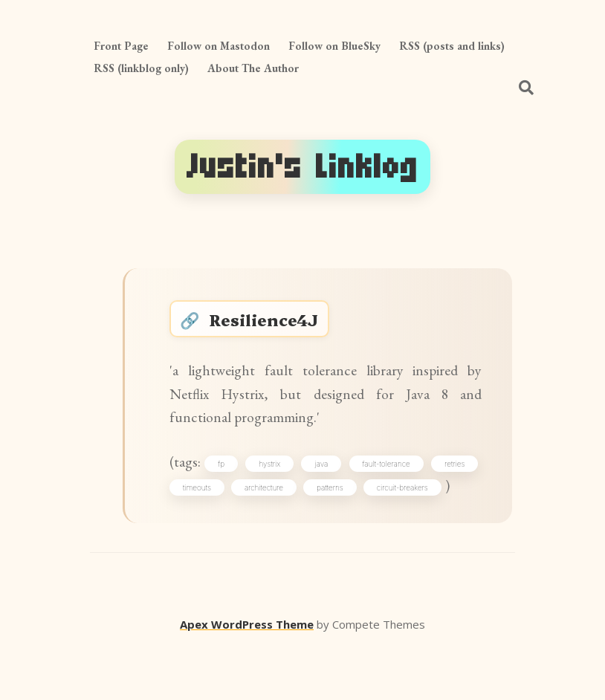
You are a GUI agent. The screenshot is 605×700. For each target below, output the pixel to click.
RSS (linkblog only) (141, 68)
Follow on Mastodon (219, 46)
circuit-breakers (214, 538)
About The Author (253, 68)
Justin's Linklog (302, 167)
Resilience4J (272, 324)
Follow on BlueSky (334, 46)
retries (199, 512)
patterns (447, 512)
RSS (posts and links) (452, 46)
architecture (362, 512)
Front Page (121, 46)
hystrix (300, 486)
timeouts (276, 512)
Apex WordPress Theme (247, 678)
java (362, 486)
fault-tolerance (437, 486)
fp (241, 486)
